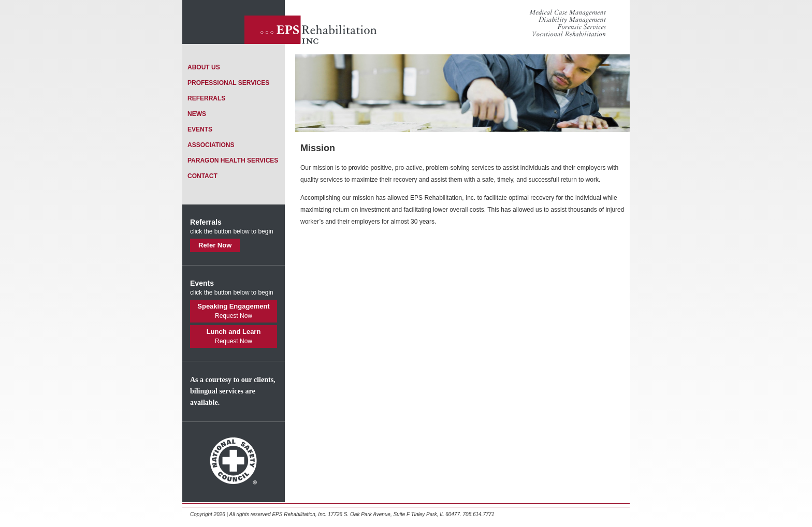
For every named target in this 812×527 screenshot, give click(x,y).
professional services (228, 83)
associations (211, 145)
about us (204, 67)
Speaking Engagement (233, 311)
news (197, 114)
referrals (206, 98)
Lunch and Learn (234, 336)
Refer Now (215, 245)
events (200, 129)
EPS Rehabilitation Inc (312, 22)
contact (202, 176)
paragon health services (233, 160)
